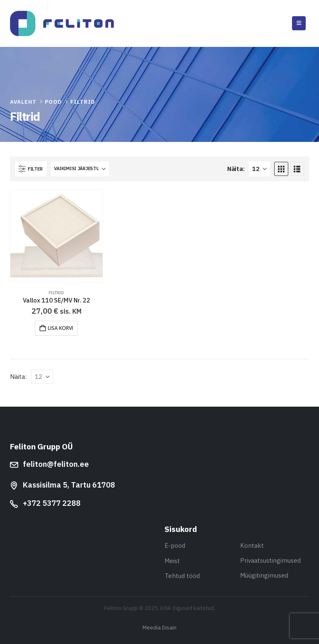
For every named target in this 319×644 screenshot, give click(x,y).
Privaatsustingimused (270, 560)
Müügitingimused (264, 575)
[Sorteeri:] (80, 169)
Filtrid (56, 293)
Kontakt (252, 545)
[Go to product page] (56, 236)
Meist (172, 561)
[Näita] (259, 169)
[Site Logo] (62, 23)
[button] (299, 23)
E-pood (175, 545)
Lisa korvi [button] (60, 328)
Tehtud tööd (182, 576)
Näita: (236, 169)
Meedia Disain (159, 627)
